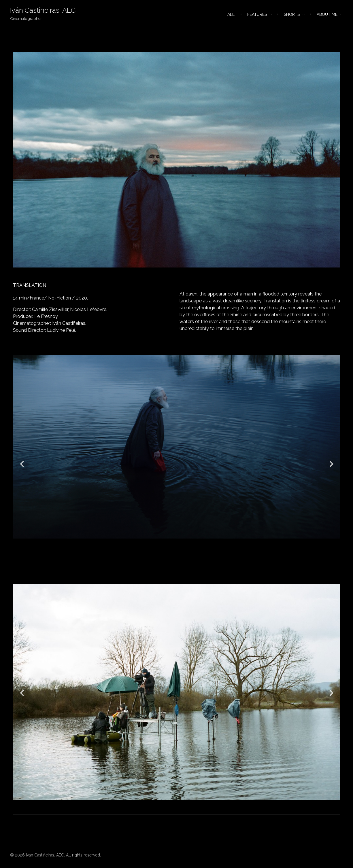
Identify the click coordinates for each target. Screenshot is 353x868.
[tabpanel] (176, 160)
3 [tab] (174, 577)
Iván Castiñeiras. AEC (43, 10)
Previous (22, 464)
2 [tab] (168, 577)
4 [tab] (180, 577)
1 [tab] (177, 272)
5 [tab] (185, 577)
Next (331, 464)
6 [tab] (191, 577)
